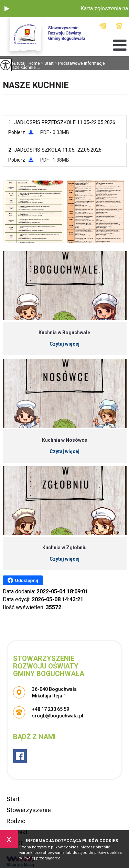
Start (47, 63)
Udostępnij (23, 580)
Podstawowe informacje (79, 63)
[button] (7, 9)
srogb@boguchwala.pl (102, 26)
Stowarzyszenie (29, 810)
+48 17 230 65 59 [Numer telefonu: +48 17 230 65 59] (51, 709)
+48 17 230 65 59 (119, 26)
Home (34, 63)
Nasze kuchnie (36, 85)
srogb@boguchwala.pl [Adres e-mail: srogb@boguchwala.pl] (58, 716)
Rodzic (16, 821)
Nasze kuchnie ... (21, 68)
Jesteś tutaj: (16, 63)
